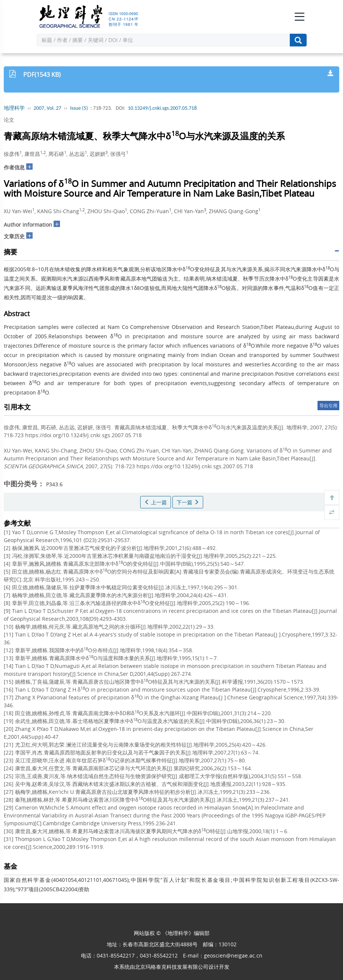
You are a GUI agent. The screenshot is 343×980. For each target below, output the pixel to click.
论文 (9, 120)
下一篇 (188, 502)
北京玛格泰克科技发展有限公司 (172, 967)
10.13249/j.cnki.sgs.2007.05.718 (162, 108)
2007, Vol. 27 (48, 108)
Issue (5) (79, 108)
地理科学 (14, 108)
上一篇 (156, 502)
